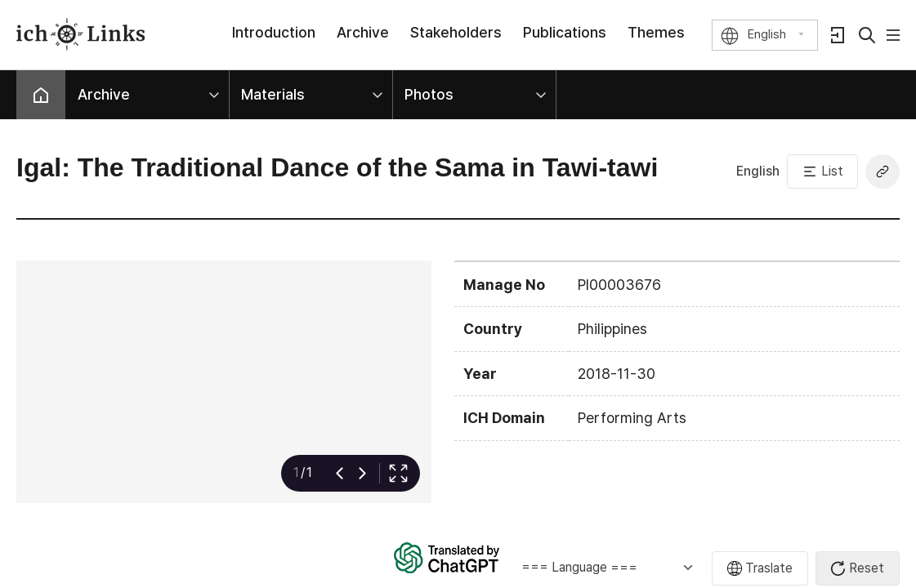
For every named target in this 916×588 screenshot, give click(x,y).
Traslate (769, 568)
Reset (867, 568)
